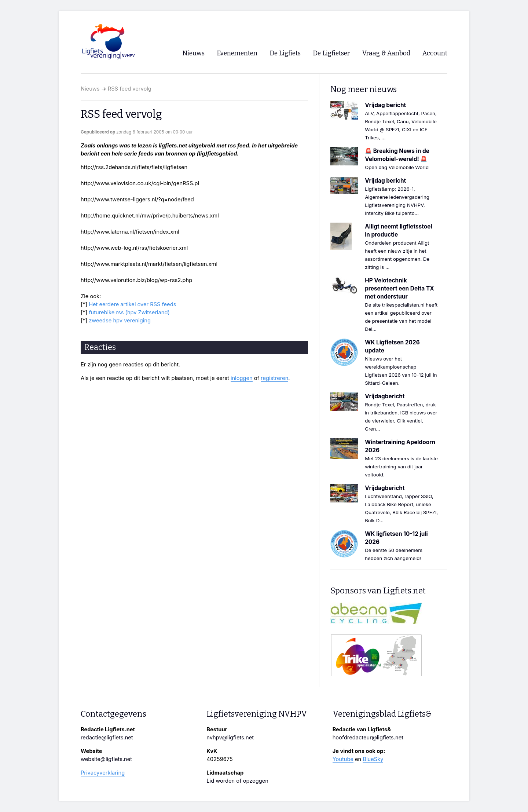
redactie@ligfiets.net (107, 738)
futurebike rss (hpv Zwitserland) (129, 312)
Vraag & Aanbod (386, 53)
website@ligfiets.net (106, 759)
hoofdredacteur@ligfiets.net (368, 738)
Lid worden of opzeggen (237, 781)
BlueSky (373, 759)
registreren (274, 378)
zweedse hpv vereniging (120, 321)
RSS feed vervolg (130, 89)
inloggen (242, 378)
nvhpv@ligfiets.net (230, 738)
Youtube (343, 759)
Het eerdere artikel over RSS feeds (132, 304)
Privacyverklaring (103, 773)
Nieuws (90, 89)
